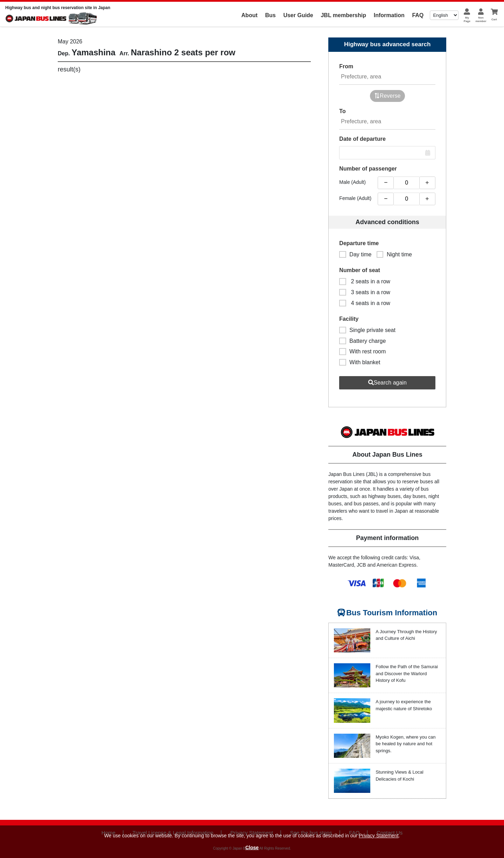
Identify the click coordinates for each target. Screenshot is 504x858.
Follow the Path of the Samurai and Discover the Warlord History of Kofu (407, 673)
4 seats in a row (365, 303)
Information (389, 15)
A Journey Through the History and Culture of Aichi (406, 635)
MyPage (467, 19)
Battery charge (362, 341)
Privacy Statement (379, 836)
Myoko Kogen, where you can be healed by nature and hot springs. (405, 744)
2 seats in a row (365, 281)
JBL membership (343, 15)
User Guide (298, 15)
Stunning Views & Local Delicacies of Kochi (399, 776)
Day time (355, 254)
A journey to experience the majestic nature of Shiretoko (404, 705)
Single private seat (367, 330)
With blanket (360, 362)
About (250, 15)
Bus (270, 15)
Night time (394, 254)
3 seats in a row (365, 292)
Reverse (387, 96)
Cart (494, 19)
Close (252, 847)
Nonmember (481, 19)
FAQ (418, 15)
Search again (387, 383)
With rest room (362, 351)
